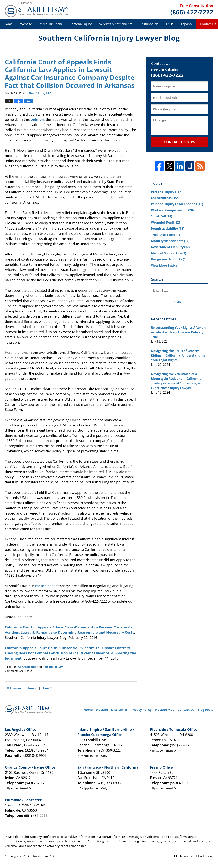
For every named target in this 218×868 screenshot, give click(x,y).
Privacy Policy (141, 710)
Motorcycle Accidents (170, 241)
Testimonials (149, 24)
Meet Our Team (51, 24)
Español (187, 24)
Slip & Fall (161, 216)
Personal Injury (81, 24)
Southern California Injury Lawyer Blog (37, 10)
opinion (37, 119)
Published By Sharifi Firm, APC (192, 10)
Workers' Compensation (172, 210)
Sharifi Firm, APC (43, 856)
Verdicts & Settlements (116, 24)
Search (180, 302)
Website (26, 24)
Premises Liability (168, 229)
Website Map (165, 710)
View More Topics (164, 265)
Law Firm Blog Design (192, 856)
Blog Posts (205, 710)
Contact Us (186, 710)
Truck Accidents (166, 235)
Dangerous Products (169, 259)
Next (48, 688)
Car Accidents (27, 667)
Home (8, 24)
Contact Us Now (180, 142)
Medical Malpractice (168, 253)
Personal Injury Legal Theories (177, 204)
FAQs (170, 24)
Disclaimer (119, 710)
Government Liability (170, 247)
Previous (14, 688)
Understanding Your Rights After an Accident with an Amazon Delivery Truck (178, 332)
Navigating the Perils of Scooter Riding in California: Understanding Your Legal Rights (178, 355)
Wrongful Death (166, 222)
